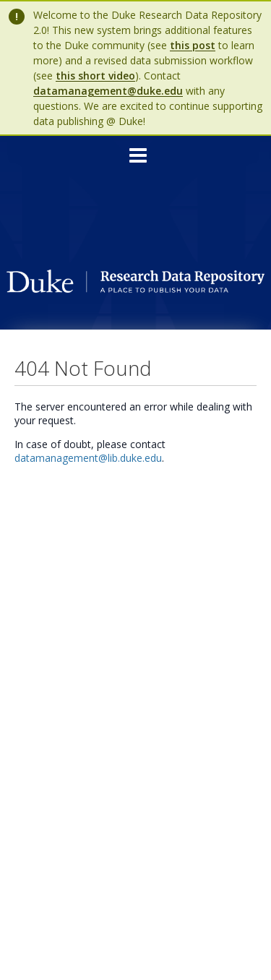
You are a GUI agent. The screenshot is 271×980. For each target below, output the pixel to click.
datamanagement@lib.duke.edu (88, 458)
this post (193, 45)
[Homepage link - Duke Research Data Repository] (135, 289)
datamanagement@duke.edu (108, 91)
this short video (95, 76)
